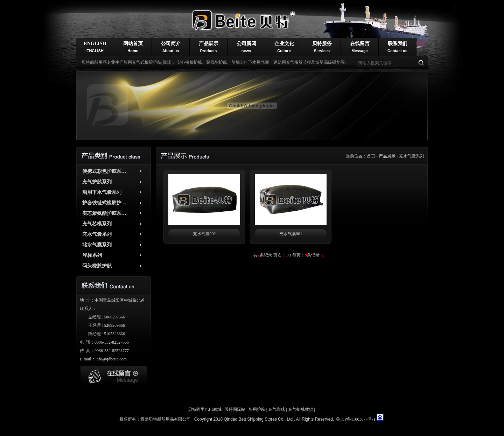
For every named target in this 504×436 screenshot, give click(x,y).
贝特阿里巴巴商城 (205, 409)
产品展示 (209, 47)
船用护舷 (257, 409)
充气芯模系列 (97, 224)
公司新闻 (246, 47)
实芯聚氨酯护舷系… (104, 213)
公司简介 (171, 47)
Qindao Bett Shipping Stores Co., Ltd (259, 419)
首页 (371, 156)
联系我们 (397, 47)
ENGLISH (95, 47)
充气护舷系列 (97, 182)
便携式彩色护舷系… (104, 171)
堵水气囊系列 (97, 245)
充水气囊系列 (412, 156)
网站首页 (133, 47)
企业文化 (284, 47)
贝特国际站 (235, 409)
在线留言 (360, 47)
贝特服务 (322, 47)
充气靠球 (276, 409)
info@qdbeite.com (111, 359)
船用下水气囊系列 (102, 192)
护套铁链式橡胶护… (104, 203)
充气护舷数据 (301, 409)
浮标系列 (92, 255)
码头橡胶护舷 (97, 266)
